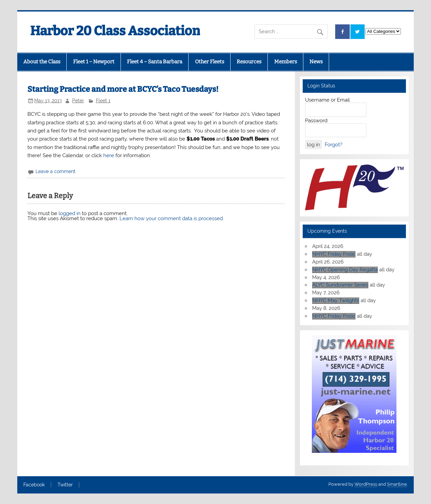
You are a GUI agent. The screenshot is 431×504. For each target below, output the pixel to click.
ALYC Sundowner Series (340, 285)
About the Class (42, 62)
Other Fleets (210, 62)
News (316, 62)
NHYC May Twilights (336, 300)
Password (316, 121)
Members (286, 62)
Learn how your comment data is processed (171, 218)
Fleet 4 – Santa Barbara (155, 62)
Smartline (397, 484)
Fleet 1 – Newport (94, 62)
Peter (78, 101)
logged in (70, 213)
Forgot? (333, 145)
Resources (249, 62)
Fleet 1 (103, 101)
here (109, 155)
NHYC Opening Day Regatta (345, 270)
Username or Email (327, 100)
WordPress (366, 484)
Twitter (65, 485)
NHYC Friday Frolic (334, 254)
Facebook (34, 485)
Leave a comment (56, 171)
